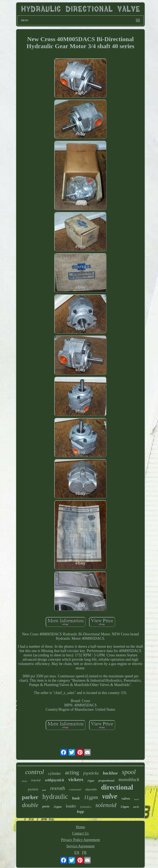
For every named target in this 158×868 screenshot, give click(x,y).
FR (84, 853)
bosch (137, 799)
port (44, 790)
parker (30, 797)
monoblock (129, 780)
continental (75, 789)
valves (126, 799)
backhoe (110, 773)
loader (71, 806)
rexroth (58, 788)
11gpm (91, 797)
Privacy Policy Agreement (81, 840)
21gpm (58, 807)
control (34, 772)
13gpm (125, 807)
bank (76, 798)
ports (46, 806)
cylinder (55, 773)
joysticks (91, 773)
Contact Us (81, 833)
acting (72, 772)
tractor (36, 780)
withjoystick (55, 780)
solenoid (106, 805)
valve (110, 796)
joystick (33, 789)
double (30, 805)
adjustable (91, 789)
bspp (80, 812)
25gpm (91, 781)
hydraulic (55, 797)
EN (77, 853)
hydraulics (86, 807)
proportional (106, 780)
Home (80, 827)
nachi (136, 807)
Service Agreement (80, 846)
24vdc (24, 781)
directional (117, 787)
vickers (76, 779)
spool (129, 772)
